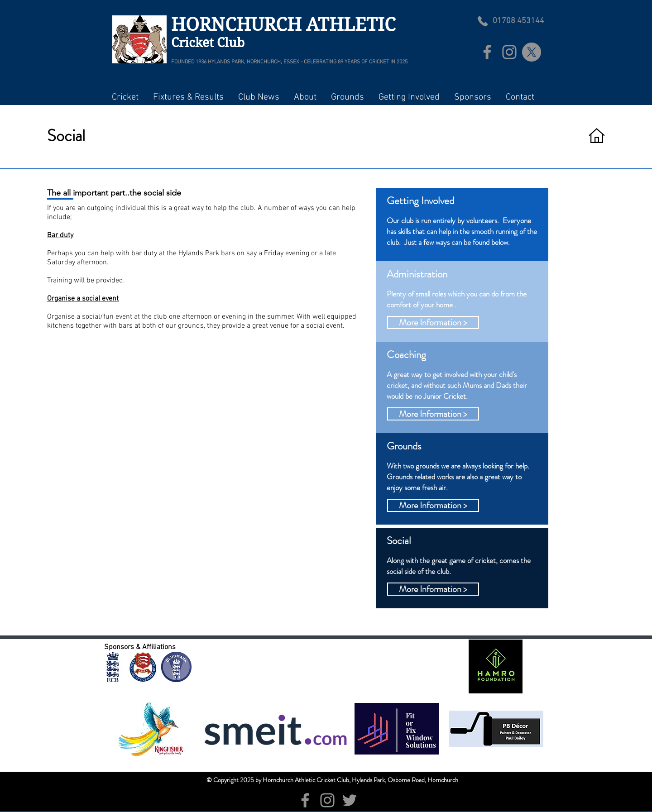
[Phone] (483, 21)
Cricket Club (208, 43)
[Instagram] (509, 52)
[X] (532, 52)
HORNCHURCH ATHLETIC (286, 24)
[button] (125, 97)
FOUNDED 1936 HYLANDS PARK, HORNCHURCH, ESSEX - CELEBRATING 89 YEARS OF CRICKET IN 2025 (289, 62)
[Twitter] (350, 800)
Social (66, 136)
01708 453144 (518, 21)
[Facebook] (487, 52)
